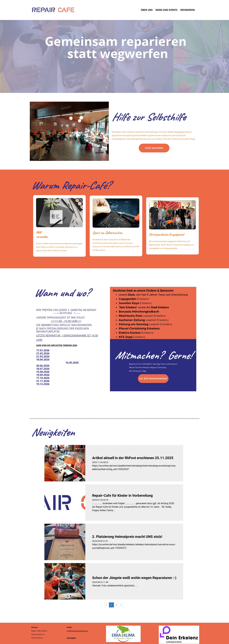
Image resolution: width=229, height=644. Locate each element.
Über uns (147, 10)
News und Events (166, 10)
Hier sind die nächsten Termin (53, 345)
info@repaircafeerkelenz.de (77, 631)
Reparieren (188, 10)
